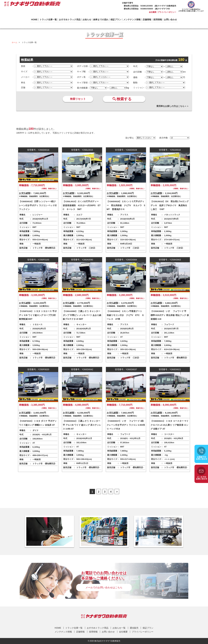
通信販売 (134, 628)
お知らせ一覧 (119, 628)
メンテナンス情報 (132, 20)
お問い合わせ (170, 20)
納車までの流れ (101, 20)
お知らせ (87, 20)
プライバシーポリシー (167, 12)
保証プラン (116, 20)
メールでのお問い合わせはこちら (104, 588)
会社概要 (153, 12)
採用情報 (158, 20)
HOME (34, 20)
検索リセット (78, 99)
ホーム (14, 42)
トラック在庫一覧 (48, 20)
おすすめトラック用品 (70, 20)
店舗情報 (147, 20)
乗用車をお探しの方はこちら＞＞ (173, 106)
